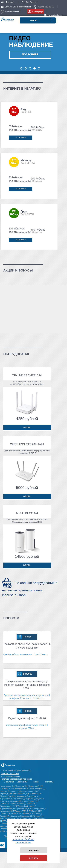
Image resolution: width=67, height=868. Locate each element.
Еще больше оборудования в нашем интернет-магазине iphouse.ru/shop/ (30, 589)
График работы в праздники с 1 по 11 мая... (26, 654)
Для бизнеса (29, 2)
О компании (9, 782)
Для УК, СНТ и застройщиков (16, 7)
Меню (33, 20)
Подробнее (33, 850)
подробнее (30, 55)
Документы (23, 782)
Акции (36, 782)
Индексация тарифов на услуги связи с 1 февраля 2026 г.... (27, 727)
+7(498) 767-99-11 (44, 7)
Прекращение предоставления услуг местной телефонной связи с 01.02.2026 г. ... (27, 697)
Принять (34, 858)
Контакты (49, 782)
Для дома (7, 2)
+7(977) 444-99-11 (11, 12)
